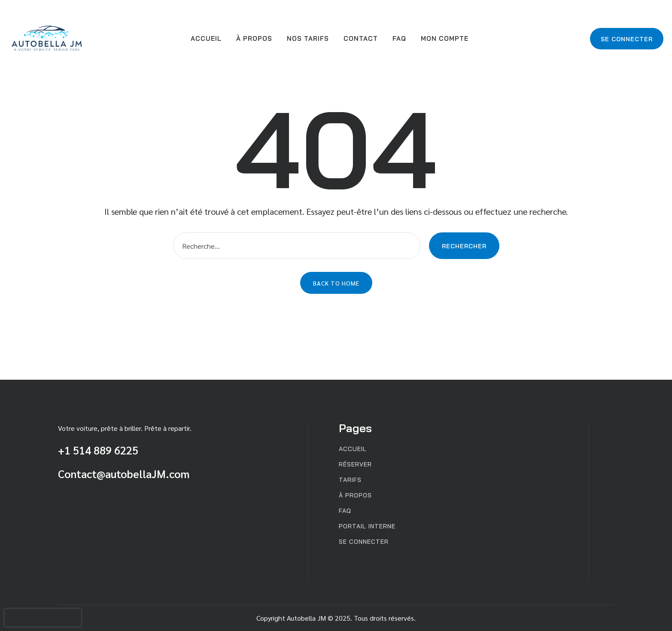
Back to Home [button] (336, 283)
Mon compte (445, 38)
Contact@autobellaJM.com (124, 474)
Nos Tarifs (308, 38)
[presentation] (43, 618)
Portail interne (367, 526)
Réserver (355, 465)
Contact (361, 38)
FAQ (399, 38)
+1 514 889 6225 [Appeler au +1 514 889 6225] (98, 450)
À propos (254, 38)
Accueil (206, 38)
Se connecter (627, 39)
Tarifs (350, 480)
